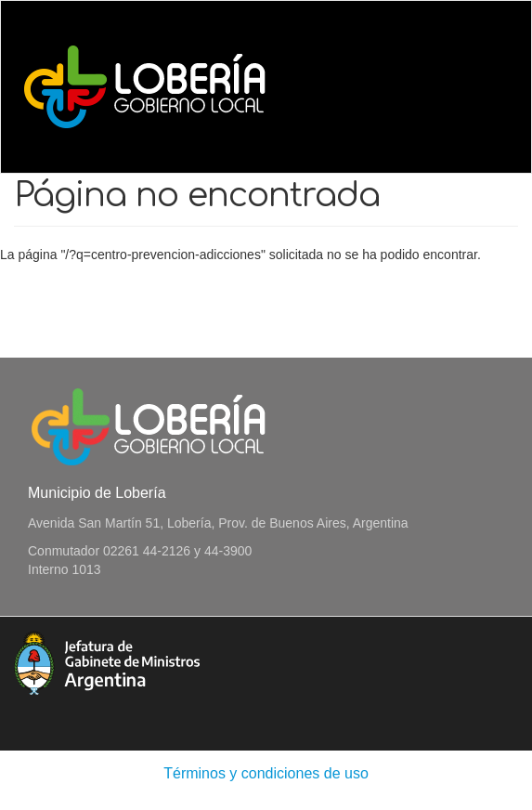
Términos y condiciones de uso (266, 773)
